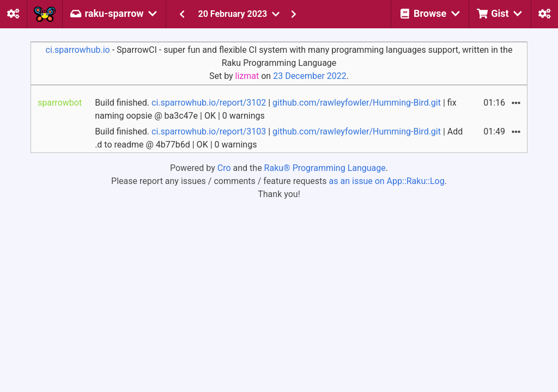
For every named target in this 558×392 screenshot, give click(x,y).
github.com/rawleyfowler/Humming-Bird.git (357, 103)
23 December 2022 (310, 76)
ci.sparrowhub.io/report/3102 (209, 103)
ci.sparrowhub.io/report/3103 (209, 131)
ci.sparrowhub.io (78, 50)
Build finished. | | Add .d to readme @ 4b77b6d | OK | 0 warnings (279, 138)
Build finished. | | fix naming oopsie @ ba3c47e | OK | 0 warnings (276, 109)
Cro (224, 168)
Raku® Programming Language (325, 168)
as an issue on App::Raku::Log (387, 181)
